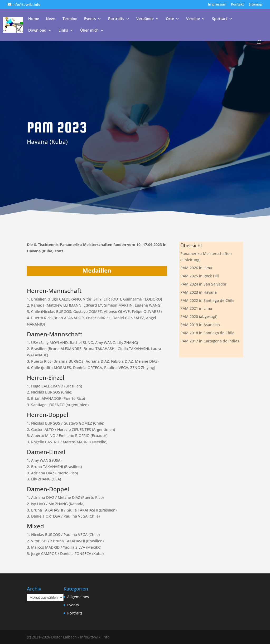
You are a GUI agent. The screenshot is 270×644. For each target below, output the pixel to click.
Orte (170, 19)
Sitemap (255, 5)
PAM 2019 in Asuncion (200, 325)
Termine (70, 19)
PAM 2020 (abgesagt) (199, 316)
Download (37, 31)
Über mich (89, 31)
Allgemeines (78, 597)
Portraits (116, 19)
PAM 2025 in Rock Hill (200, 276)
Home (34, 19)
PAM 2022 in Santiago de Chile (207, 300)
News (51, 19)
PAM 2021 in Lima (196, 308)
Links (63, 31)
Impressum (217, 5)
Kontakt (237, 5)
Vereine (193, 19)
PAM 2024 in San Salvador (203, 284)
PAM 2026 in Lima (196, 268)
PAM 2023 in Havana (199, 292)
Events (90, 19)
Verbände (145, 19)
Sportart (220, 19)
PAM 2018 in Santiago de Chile (207, 333)
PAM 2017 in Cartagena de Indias (210, 341)
